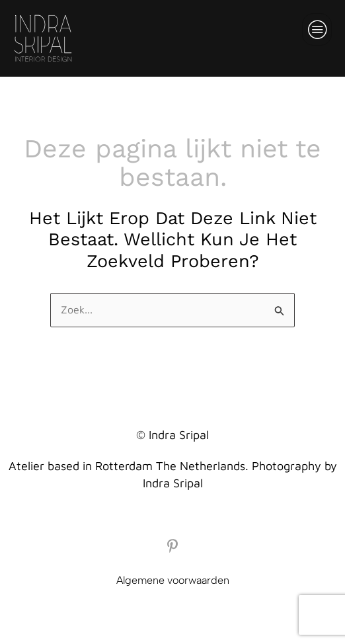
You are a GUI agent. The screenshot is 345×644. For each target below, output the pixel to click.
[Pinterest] (172, 545)
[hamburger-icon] (317, 29)
